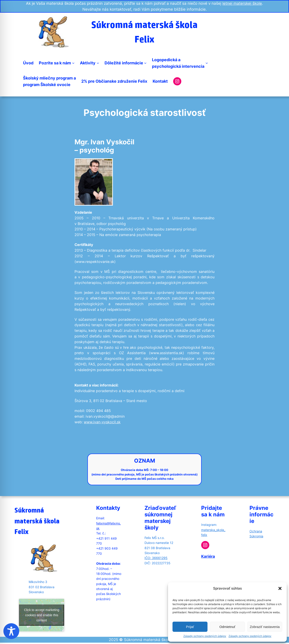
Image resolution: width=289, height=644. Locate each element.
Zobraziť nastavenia (265, 627)
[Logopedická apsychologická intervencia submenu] (207, 63)
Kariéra (208, 556)
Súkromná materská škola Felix (37, 521)
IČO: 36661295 (156, 558)
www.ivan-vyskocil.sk (102, 422)
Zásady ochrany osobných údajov (205, 636)
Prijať (190, 627)
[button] (280, 588)
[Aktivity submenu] (98, 63)
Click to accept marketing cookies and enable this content (42, 615)
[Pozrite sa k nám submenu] (73, 63)
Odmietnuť (227, 627)
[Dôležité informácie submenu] (145, 63)
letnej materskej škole (242, 3)
